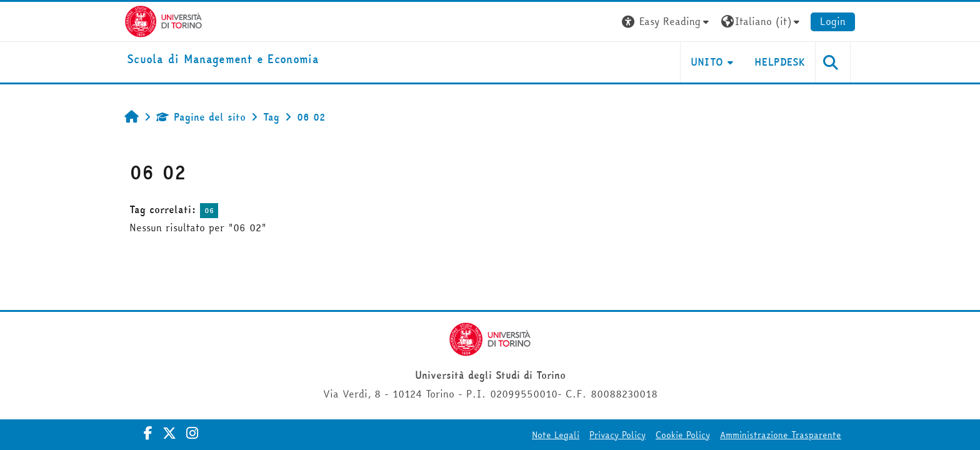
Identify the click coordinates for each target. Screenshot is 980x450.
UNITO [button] (707, 62)
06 (209, 210)
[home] (223, 60)
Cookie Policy (683, 435)
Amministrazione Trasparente (781, 435)
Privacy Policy (617, 435)
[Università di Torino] (163, 20)
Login (833, 21)
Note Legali (556, 435)
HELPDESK (780, 62)
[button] (667, 22)
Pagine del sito (201, 117)
